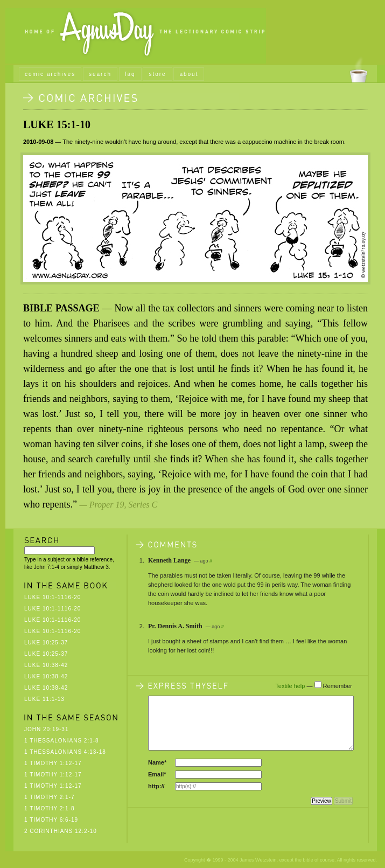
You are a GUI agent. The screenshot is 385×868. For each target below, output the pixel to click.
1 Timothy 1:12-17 (53, 763)
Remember (338, 686)
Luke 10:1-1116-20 (52, 597)
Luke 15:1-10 (57, 124)
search (100, 74)
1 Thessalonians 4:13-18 (65, 752)
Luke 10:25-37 (46, 643)
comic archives (50, 74)
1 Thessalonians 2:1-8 (62, 741)
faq (130, 74)
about (189, 74)
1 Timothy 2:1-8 (50, 808)
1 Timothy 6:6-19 (51, 820)
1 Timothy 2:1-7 (50, 797)
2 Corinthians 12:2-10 (61, 831)
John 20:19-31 (46, 729)
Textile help (290, 686)
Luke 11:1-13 (44, 699)
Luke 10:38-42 (46, 665)
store (157, 74)
